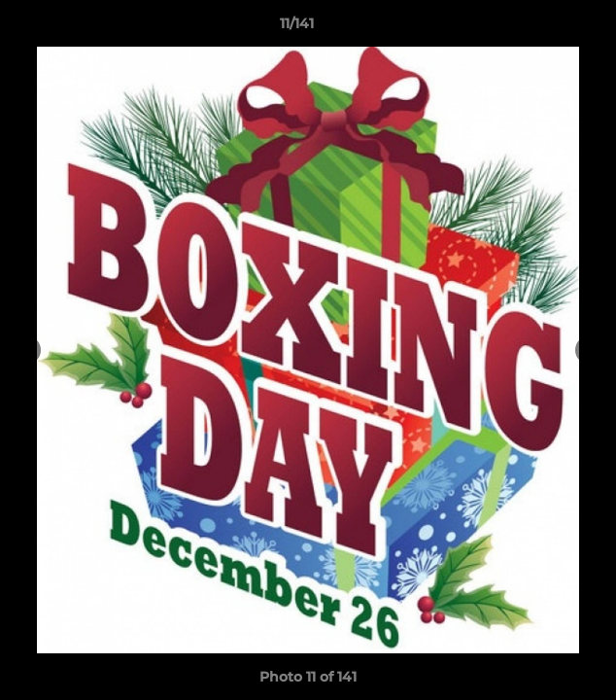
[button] (546, 28)
